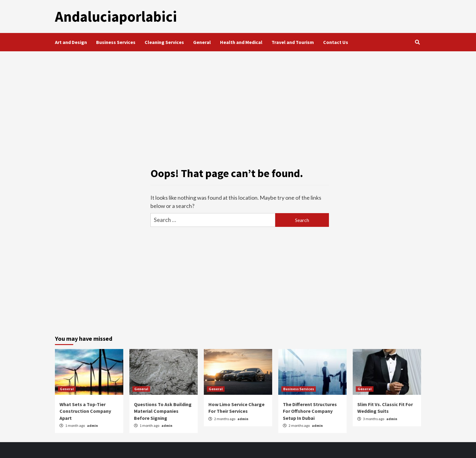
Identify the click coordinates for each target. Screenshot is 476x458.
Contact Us (336, 42)
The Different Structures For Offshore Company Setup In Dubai (310, 411)
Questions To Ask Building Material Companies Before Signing (163, 411)
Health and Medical (241, 42)
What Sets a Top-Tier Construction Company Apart (85, 411)
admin (92, 425)
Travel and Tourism (293, 42)
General (202, 42)
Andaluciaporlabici (116, 16)
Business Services (116, 42)
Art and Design (71, 42)
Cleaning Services (164, 42)
